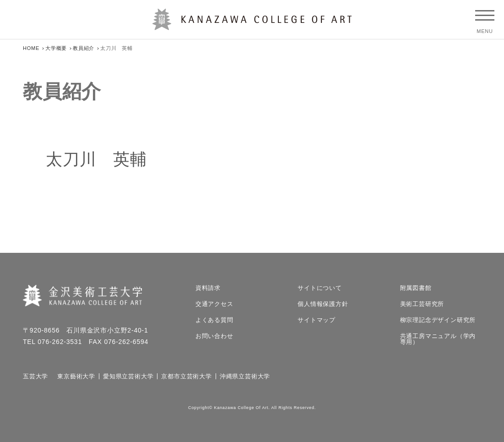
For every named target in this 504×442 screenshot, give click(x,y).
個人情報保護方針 (323, 304)
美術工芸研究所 (422, 304)
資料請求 (208, 288)
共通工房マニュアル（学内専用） (438, 339)
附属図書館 (416, 288)
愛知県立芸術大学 (128, 376)
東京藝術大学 (76, 376)
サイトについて (320, 288)
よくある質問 (214, 320)
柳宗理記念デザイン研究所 (438, 320)
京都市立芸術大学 (186, 376)
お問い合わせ (214, 336)
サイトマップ (317, 320)
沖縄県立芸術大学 (245, 376)
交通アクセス (214, 304)
